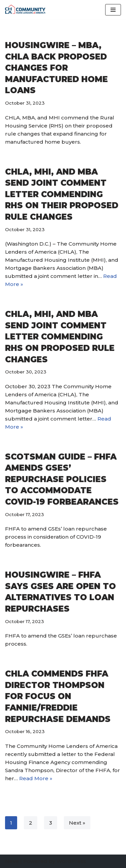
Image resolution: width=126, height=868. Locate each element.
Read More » (36, 778)
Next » (77, 823)
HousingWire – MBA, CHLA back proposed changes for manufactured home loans (56, 68)
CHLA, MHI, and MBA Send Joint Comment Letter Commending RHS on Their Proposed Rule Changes (62, 194)
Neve (12, 861)
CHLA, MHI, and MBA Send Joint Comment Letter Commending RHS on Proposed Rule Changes (60, 337)
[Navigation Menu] (113, 10)
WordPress (71, 861)
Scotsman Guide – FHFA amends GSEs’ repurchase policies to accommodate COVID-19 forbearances (62, 479)
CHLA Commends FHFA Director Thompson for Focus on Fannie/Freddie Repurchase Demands (58, 696)
